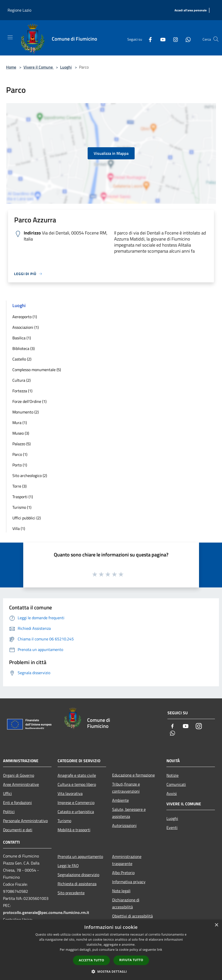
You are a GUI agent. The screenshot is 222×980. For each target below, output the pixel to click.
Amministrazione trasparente (127, 860)
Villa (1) (19, 528)
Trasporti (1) (23, 497)
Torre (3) (19, 486)
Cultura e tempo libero (77, 784)
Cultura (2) (21, 380)
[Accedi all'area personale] (191, 10)
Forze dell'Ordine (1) (29, 401)
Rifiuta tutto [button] (131, 960)
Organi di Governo (19, 775)
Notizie (172, 775)
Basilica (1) (22, 338)
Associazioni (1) (26, 327)
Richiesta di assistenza (77, 884)
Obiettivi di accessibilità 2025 (132, 919)
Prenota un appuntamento (80, 856)
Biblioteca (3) (23, 348)
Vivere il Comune (39, 67)
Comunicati (176, 784)
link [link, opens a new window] (159, 950)
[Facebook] (148, 39)
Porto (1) (20, 465)
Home (11, 67)
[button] (111, 971)
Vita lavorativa (70, 793)
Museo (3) (21, 433)
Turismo (64, 821)
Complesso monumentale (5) (37, 370)
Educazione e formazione (133, 775)
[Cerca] (216, 39)
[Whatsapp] (186, 39)
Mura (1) (20, 423)
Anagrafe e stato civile (77, 775)
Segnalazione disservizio (78, 875)
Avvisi (172, 793)
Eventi (172, 827)
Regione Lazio (19, 10)
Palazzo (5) (21, 444)
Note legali (121, 891)
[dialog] (111, 950)
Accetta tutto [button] (91, 960)
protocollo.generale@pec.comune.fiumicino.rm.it (46, 912)
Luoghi (66, 67)
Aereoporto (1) (25, 317)
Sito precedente (71, 893)
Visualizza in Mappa (111, 153)
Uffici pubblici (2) (27, 518)
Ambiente (120, 800)
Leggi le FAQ (68, 866)
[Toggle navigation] (10, 37)
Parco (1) (20, 454)
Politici (9, 812)
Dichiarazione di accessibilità (126, 903)
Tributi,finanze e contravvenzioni (126, 788)
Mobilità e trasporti (74, 830)
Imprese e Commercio (76, 803)
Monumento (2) (26, 412)
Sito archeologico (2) (30, 476)
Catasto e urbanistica (76, 812)
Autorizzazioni (124, 825)
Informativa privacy (129, 882)
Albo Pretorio (123, 873)
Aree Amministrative (21, 784)
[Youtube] (161, 39)
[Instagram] (174, 39)
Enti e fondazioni (17, 803)
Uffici (7, 793)
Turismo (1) (22, 507)
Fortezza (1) (22, 391)
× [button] (216, 925)
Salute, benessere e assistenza (129, 813)
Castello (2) (22, 359)
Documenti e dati (18, 830)
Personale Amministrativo (25, 821)
